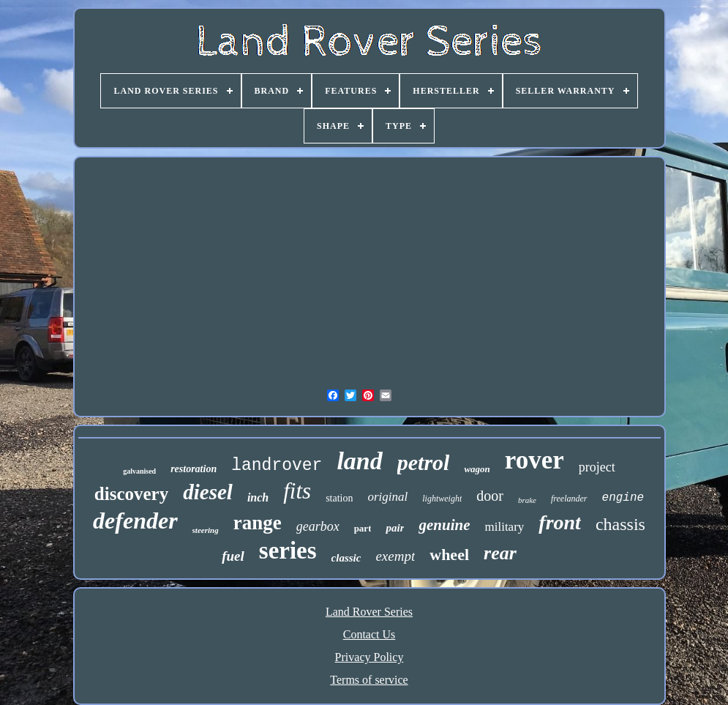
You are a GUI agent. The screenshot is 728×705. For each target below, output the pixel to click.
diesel (208, 492)
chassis (620, 524)
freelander (569, 499)
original (387, 497)
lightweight (442, 499)
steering (206, 530)
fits (297, 491)
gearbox (318, 526)
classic (346, 558)
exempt (395, 556)
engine (623, 498)
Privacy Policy (369, 657)
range (258, 523)
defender (135, 521)
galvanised (139, 471)
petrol (424, 462)
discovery (131, 494)
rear (500, 553)
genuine (444, 525)
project (597, 467)
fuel (233, 556)
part (363, 528)
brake (527, 500)
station (339, 498)
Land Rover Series (369, 612)
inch (258, 497)
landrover (277, 466)
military (505, 527)
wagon (477, 469)
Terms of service (369, 680)
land (359, 461)
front (560, 522)
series (288, 551)
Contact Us (369, 634)
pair (395, 528)
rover (534, 460)
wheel (449, 555)
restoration (194, 469)
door (490, 496)
